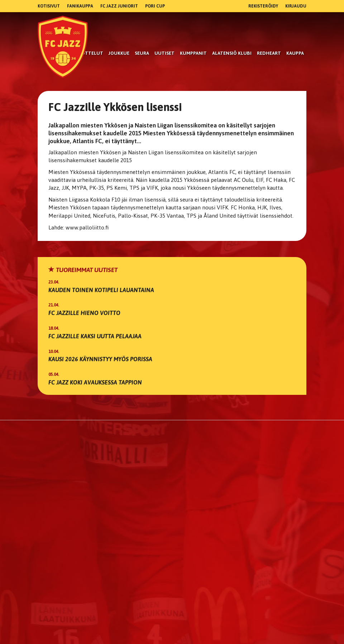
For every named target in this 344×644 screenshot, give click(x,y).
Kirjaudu (296, 6)
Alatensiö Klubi (232, 53)
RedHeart (269, 53)
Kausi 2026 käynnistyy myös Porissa (100, 359)
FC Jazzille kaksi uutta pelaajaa (95, 336)
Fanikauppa (80, 6)
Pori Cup (155, 6)
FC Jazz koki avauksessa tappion (95, 382)
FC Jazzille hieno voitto (84, 313)
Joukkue (119, 53)
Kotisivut (49, 6)
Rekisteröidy (263, 6)
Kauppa (295, 53)
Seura (142, 53)
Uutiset (164, 53)
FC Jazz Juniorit (119, 6)
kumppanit (193, 53)
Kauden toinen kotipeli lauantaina (101, 290)
